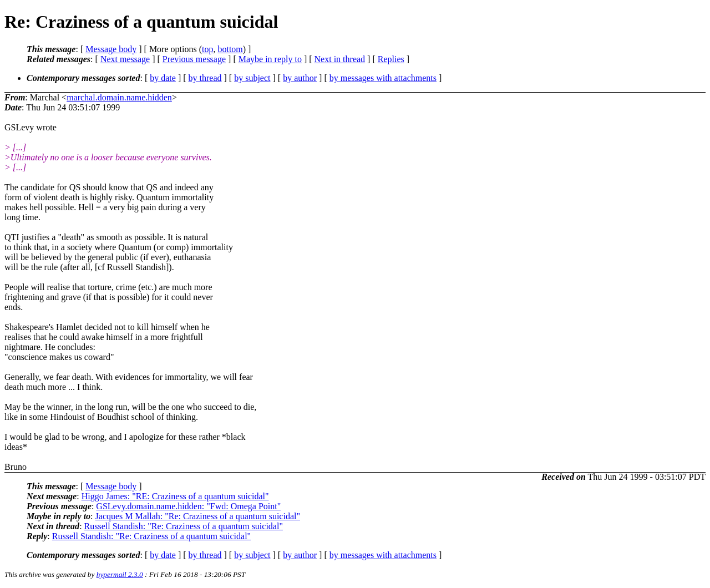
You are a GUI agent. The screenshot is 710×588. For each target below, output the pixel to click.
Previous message (194, 59)
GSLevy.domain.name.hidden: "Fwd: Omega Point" (188, 506)
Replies (391, 59)
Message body (111, 49)
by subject (252, 78)
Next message (125, 59)
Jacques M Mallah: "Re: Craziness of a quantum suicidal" (198, 516)
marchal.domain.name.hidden (119, 97)
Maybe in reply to (270, 59)
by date (163, 78)
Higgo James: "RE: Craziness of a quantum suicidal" (175, 496)
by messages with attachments (383, 78)
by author (300, 78)
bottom (230, 49)
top (207, 49)
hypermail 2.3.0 (120, 574)
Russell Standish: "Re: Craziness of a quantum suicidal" (184, 526)
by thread (205, 78)
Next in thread (340, 59)
